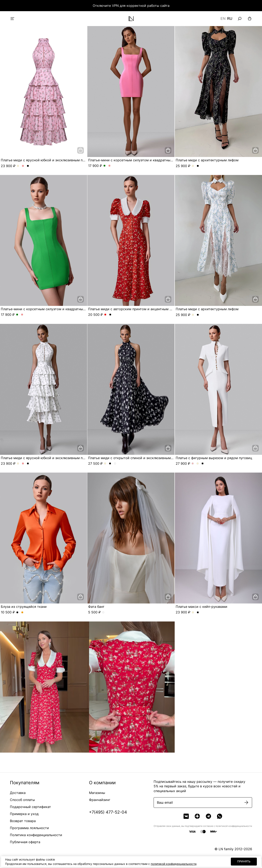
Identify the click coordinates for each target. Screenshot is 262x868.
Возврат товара (23, 821)
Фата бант (96, 607)
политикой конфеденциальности (234, 826)
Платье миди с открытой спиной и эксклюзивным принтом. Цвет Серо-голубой (115, 464)
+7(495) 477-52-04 (108, 812)
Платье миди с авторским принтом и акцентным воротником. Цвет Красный (105, 315)
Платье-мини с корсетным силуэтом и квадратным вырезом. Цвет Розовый (110, 166)
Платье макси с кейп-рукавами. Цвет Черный (198, 613)
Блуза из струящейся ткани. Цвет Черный (17, 613)
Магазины (97, 793)
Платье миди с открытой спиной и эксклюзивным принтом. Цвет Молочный (105, 464)
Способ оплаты (22, 800)
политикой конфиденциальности (174, 864)
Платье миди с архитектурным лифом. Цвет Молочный (193, 166)
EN (223, 19)
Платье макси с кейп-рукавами (202, 607)
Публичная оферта (25, 842)
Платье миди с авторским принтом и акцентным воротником (139, 309)
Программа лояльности (29, 828)
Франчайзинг (100, 800)
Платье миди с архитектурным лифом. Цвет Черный (198, 166)
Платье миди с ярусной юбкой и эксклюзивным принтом (48, 160)
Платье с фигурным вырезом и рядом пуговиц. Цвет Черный (203, 464)
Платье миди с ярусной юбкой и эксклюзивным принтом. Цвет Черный (28, 166)
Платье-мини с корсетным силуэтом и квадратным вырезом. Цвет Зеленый (105, 166)
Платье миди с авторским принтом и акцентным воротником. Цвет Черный (110, 315)
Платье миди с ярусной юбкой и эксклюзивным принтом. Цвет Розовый (23, 166)
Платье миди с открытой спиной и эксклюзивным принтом (137, 458)
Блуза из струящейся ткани (24, 607)
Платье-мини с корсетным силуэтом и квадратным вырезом (138, 160)
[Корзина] (250, 19)
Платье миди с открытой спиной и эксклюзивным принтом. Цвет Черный (110, 464)
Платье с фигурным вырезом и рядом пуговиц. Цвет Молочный (198, 464)
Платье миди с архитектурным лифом (207, 160)
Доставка (18, 793)
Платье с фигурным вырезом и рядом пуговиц (214, 458)
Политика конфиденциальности (36, 835)
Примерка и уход (24, 814)
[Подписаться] (246, 802)
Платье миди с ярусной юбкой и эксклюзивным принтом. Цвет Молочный (18, 166)
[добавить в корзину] (81, 150)
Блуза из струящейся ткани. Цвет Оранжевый (22, 613)
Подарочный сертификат (30, 807)
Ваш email (165, 802)
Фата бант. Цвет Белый (103, 613)
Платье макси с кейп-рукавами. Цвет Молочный (193, 613)
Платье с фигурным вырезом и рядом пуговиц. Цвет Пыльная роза (193, 464)
